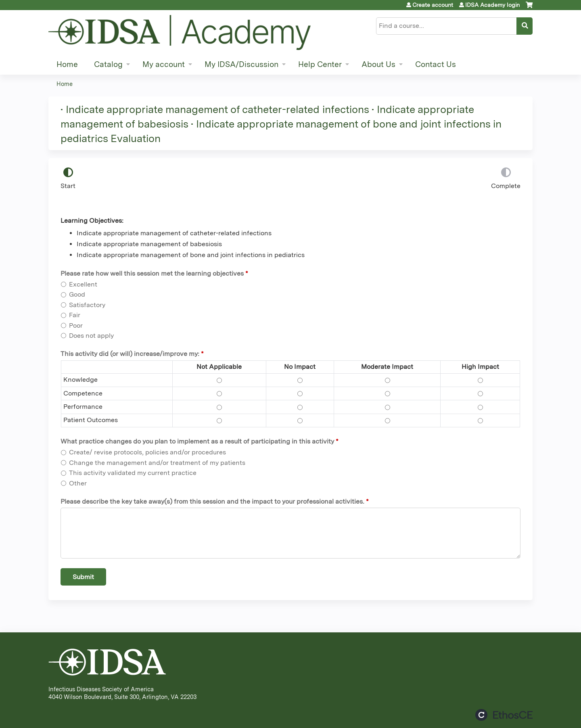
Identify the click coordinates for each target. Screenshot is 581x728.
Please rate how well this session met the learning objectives (152, 273)
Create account (433, 5)
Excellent (83, 284)
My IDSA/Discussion (241, 64)
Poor (76, 325)
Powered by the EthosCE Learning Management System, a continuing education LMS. (504, 715)
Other (78, 483)
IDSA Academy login (492, 5)
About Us (378, 64)
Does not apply (91, 336)
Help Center (320, 64)
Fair (75, 315)
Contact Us (436, 64)
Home (67, 64)
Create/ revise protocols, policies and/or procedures (147, 452)
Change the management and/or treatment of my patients (157, 463)
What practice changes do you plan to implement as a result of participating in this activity (197, 441)
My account (164, 64)
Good (77, 294)
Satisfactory (87, 305)
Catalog (108, 64)
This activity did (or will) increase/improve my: (130, 354)
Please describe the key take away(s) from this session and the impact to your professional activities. (212, 501)
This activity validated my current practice (133, 473)
